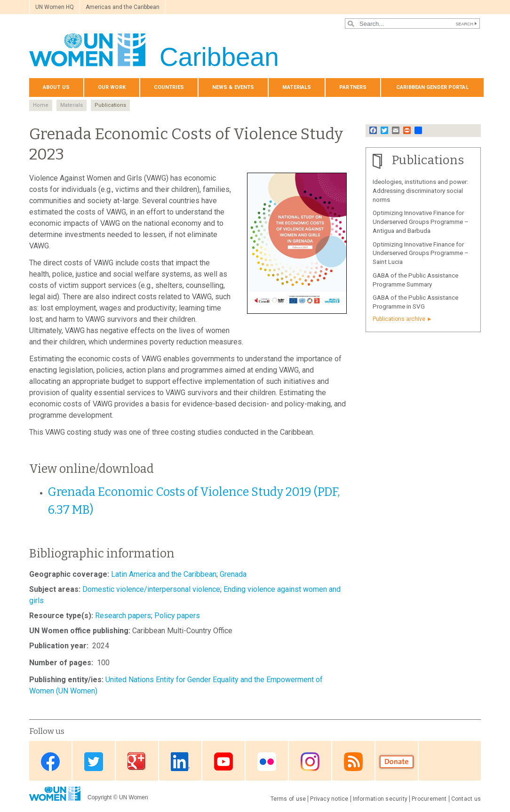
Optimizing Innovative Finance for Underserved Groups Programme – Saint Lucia (421, 253)
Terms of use (288, 799)
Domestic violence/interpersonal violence (151, 589)
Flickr (267, 761)
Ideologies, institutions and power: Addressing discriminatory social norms (420, 191)
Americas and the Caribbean (123, 7)
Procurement (429, 799)
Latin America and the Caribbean (164, 574)
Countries (169, 87)
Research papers (123, 616)
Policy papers (177, 616)
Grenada (233, 574)
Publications (110, 105)
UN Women (134, 797)
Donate (397, 761)
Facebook (50, 761)
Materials (297, 87)
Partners (353, 87)
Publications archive (399, 319)
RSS (353, 761)
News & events (233, 87)
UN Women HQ (55, 7)
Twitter (94, 761)
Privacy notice (329, 799)
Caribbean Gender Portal (432, 87)
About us (56, 87)
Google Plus (137, 761)
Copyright (100, 797)
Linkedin (180, 761)
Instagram (310, 761)
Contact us (466, 799)
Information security (380, 799)
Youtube (223, 761)
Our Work (112, 87)
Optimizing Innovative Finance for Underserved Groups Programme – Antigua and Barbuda (421, 222)
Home (41, 105)
